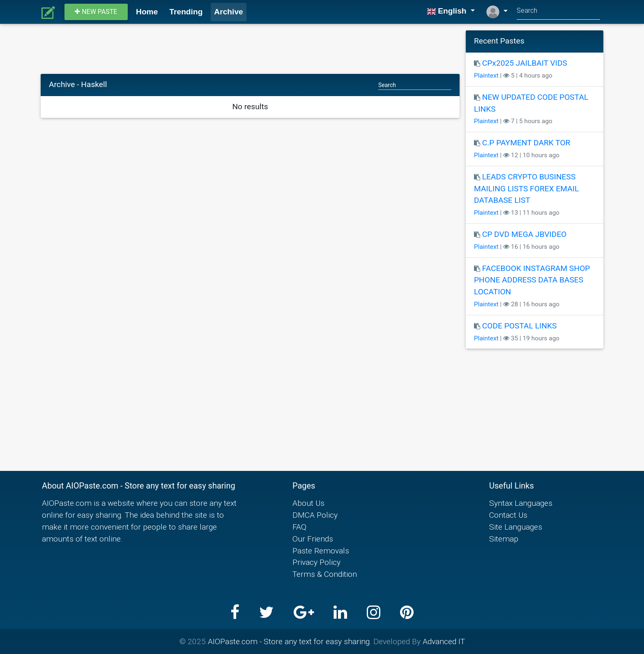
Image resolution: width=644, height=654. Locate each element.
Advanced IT (444, 641)
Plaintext (486, 76)
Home (147, 12)
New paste (96, 12)
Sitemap (504, 539)
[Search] (558, 12)
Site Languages (516, 527)
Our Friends (313, 539)
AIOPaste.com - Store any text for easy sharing (289, 641)
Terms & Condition (325, 574)
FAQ (299, 527)
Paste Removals (321, 551)
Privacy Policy (316, 562)
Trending (186, 12)
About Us (308, 503)
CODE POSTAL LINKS (520, 326)
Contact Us (508, 515)
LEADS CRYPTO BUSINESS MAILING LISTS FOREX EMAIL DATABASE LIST (526, 189)
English (448, 11)
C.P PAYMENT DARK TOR (526, 143)
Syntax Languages (521, 503)
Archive (228, 12)
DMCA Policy (315, 515)
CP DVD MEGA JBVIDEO (524, 234)
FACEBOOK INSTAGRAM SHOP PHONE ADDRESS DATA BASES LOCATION (532, 280)
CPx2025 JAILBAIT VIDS (525, 63)
